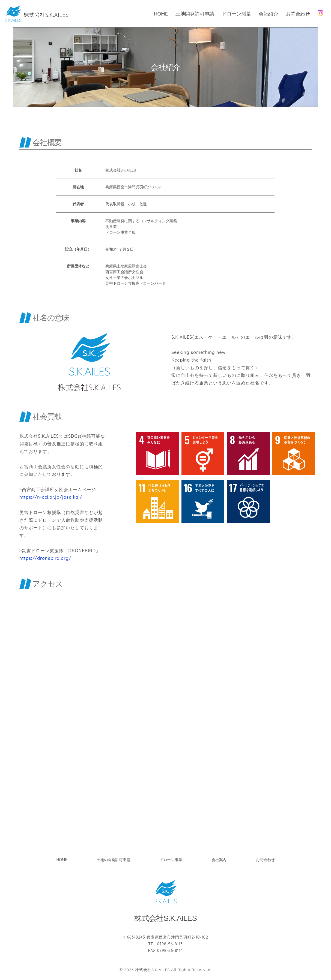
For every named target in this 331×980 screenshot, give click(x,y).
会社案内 (219, 860)
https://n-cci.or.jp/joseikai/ (51, 497)
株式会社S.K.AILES (152, 970)
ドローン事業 (171, 860)
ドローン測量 (236, 14)
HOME (161, 14)
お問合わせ (298, 14)
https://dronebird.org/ (45, 558)
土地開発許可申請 (195, 14)
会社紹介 (268, 14)
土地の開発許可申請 (113, 860)
